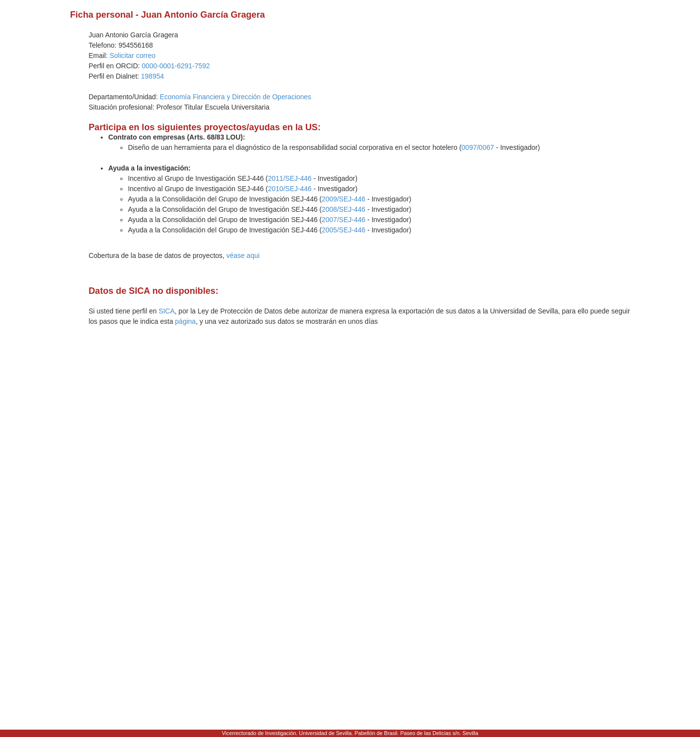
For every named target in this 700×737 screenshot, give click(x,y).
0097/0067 (478, 147)
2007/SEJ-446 (344, 220)
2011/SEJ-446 (290, 178)
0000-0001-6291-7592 (176, 66)
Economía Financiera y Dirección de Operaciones (235, 97)
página (185, 321)
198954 (153, 76)
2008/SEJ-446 (344, 209)
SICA (167, 311)
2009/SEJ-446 (344, 199)
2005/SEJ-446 (344, 230)
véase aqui (243, 255)
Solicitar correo (132, 56)
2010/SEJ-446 (290, 189)
